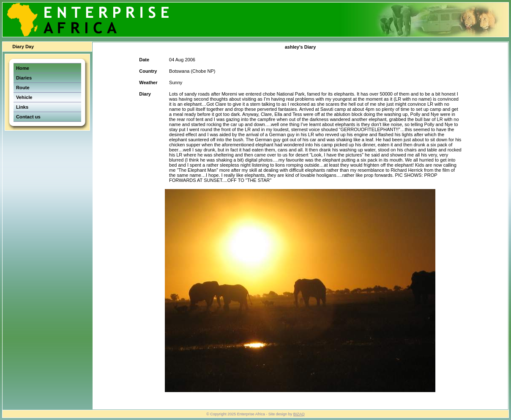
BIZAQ (299, 414)
